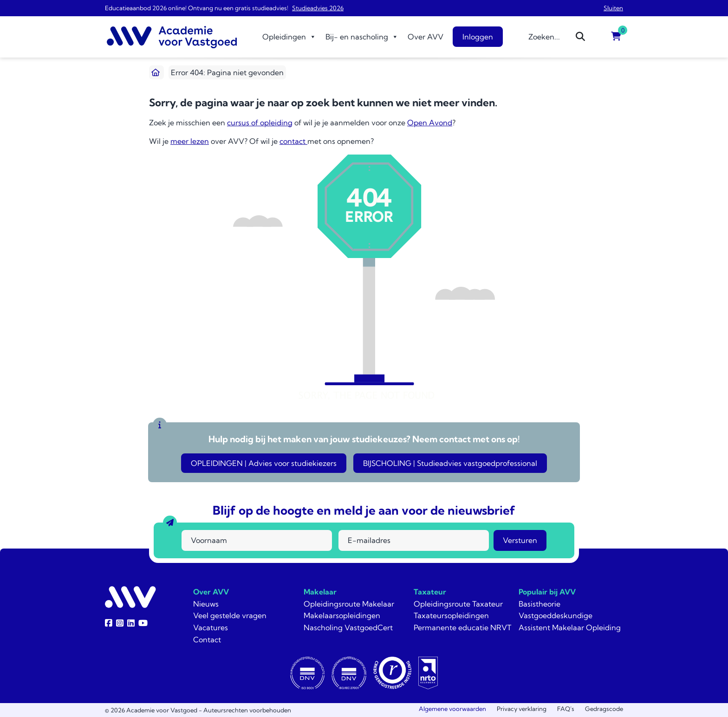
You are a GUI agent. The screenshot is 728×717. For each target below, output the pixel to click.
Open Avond (430, 123)
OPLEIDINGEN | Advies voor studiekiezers (264, 463)
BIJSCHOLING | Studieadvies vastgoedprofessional (450, 463)
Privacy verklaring (522, 709)
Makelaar (320, 592)
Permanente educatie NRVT (462, 627)
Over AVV (426, 37)
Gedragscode (604, 709)
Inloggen (478, 37)
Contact (207, 639)
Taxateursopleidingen (451, 615)
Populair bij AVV (547, 592)
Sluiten (613, 8)
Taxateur (430, 592)
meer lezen (190, 141)
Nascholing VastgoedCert (348, 627)
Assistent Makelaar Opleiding (570, 627)
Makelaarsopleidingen (342, 615)
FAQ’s (566, 709)
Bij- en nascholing (362, 37)
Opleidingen (289, 37)
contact (293, 141)
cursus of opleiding (260, 123)
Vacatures (211, 627)
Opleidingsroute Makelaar (349, 604)
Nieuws (206, 604)
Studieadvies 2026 (318, 8)
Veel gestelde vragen (230, 615)
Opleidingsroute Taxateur (458, 604)
